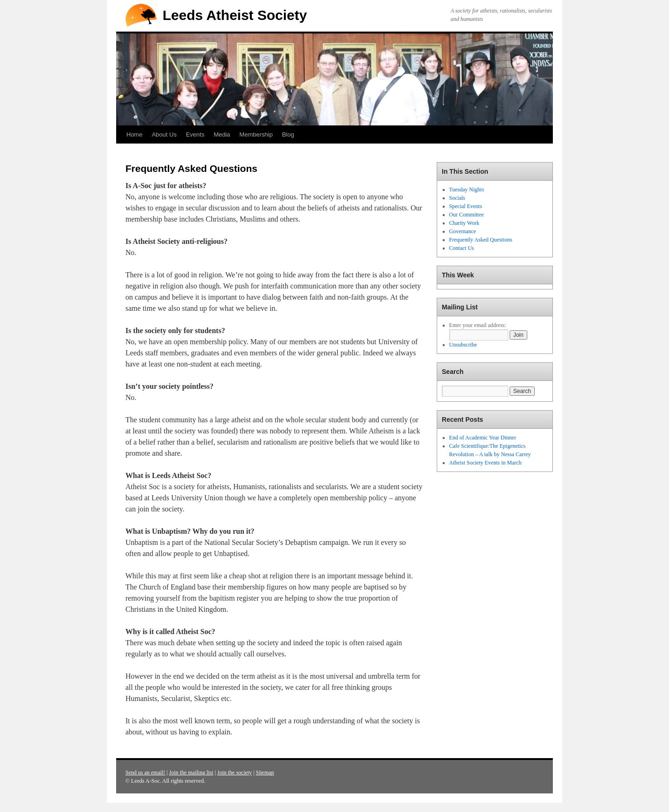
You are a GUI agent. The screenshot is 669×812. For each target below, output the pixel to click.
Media (222, 134)
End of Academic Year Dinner (483, 438)
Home (134, 134)
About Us (164, 134)
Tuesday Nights (467, 190)
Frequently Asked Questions (481, 240)
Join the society (234, 773)
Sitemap (265, 773)
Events (195, 134)
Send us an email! (145, 773)
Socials (457, 198)
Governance (463, 231)
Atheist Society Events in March (485, 463)
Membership (256, 134)
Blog (288, 134)
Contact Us (462, 248)
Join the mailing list (191, 773)
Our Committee (467, 215)
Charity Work (464, 223)
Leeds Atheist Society (235, 15)
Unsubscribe (463, 345)
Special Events (466, 206)
